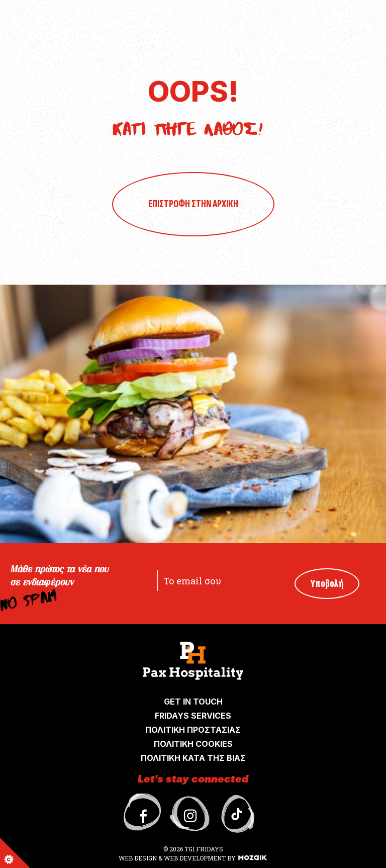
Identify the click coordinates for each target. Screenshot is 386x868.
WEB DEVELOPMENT (195, 858)
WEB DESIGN (138, 858)
